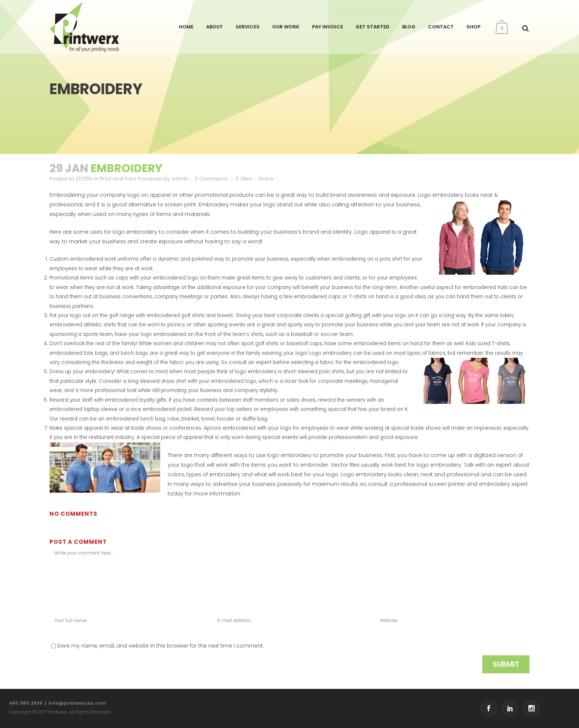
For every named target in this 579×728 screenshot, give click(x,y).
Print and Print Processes (136, 179)
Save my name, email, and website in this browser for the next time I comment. (160, 650)
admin (187, 179)
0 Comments (219, 179)
